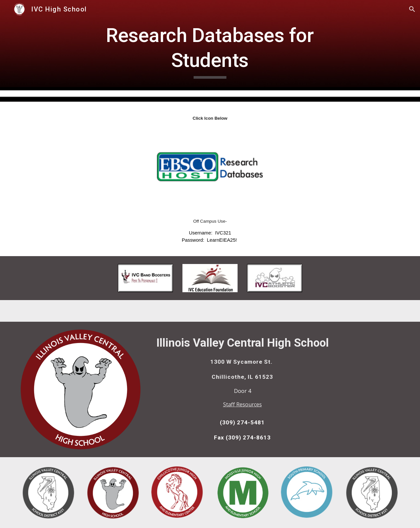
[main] (210, 51)
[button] (412, 9)
